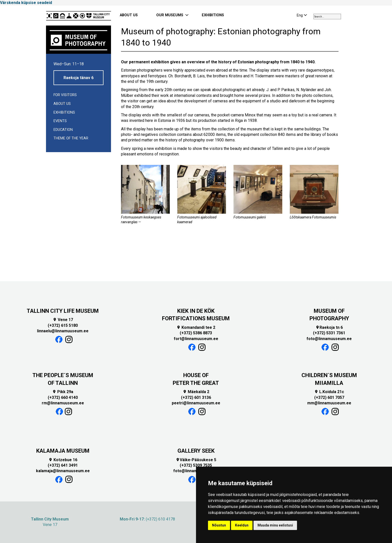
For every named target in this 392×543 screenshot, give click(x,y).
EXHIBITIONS (213, 15)
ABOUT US (129, 15)
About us (62, 104)
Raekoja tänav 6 (78, 78)
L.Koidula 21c (329, 392)
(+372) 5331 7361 (329, 333)
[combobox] (327, 17)
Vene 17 (63, 320)
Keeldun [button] (242, 525)
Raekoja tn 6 (329, 327)
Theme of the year (71, 138)
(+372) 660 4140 (63, 397)
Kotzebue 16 (63, 460)
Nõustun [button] (219, 525)
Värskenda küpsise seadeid (26, 3)
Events (60, 121)
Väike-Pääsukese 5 (196, 460)
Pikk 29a (63, 392)
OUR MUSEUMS (170, 15)
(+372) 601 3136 (196, 397)
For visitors (65, 95)
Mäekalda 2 (196, 392)
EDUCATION (63, 130)
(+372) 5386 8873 (196, 333)
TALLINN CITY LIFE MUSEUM (63, 311)
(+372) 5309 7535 (196, 465)
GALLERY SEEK (196, 451)
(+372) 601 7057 (329, 397)
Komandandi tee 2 (196, 327)
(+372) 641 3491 (63, 465)
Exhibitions (64, 112)
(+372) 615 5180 (63, 325)
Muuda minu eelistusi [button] (275, 525)
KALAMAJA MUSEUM (63, 451)
